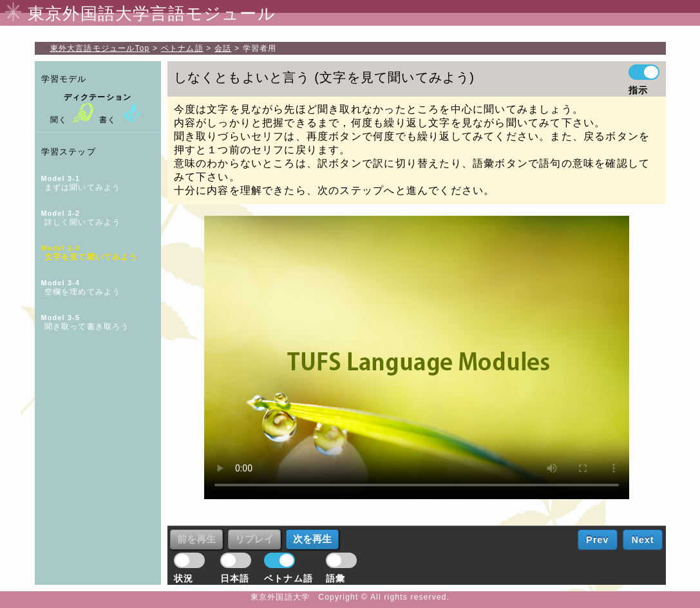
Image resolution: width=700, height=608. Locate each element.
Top (100, 48)
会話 (223, 48)
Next (643, 540)
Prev (597, 540)
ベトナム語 (182, 48)
